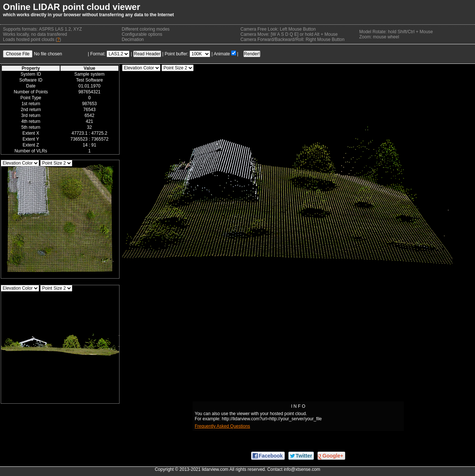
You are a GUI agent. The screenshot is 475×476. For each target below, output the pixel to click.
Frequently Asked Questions (222, 426)
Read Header (147, 54)
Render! (252, 54)
